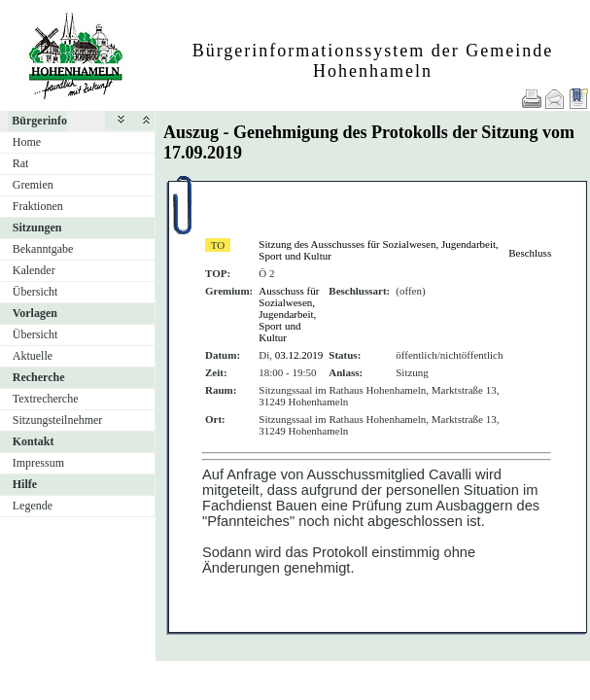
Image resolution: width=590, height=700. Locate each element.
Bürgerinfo (39, 121)
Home (27, 142)
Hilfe (25, 484)
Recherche (39, 377)
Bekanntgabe (43, 249)
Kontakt (34, 441)
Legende (33, 506)
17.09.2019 (203, 153)
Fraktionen (38, 206)
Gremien (33, 185)
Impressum (38, 463)
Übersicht (35, 292)
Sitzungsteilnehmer (58, 420)
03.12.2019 (299, 355)
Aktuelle (33, 356)
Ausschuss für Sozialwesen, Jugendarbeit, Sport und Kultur (289, 314)
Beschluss (530, 253)
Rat (21, 163)
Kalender (34, 270)
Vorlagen (35, 313)
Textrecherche (46, 399)
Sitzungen (37, 227)
